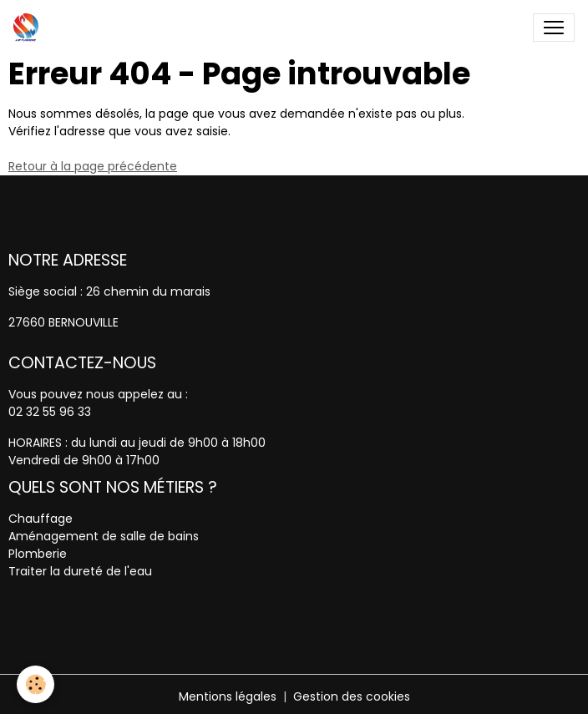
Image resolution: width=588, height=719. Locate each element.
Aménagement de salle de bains (104, 536)
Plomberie (38, 554)
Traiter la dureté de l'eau (80, 571)
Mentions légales (228, 696)
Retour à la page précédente (93, 166)
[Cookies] (35, 684)
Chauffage (41, 519)
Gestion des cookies (352, 696)
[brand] (29, 28)
